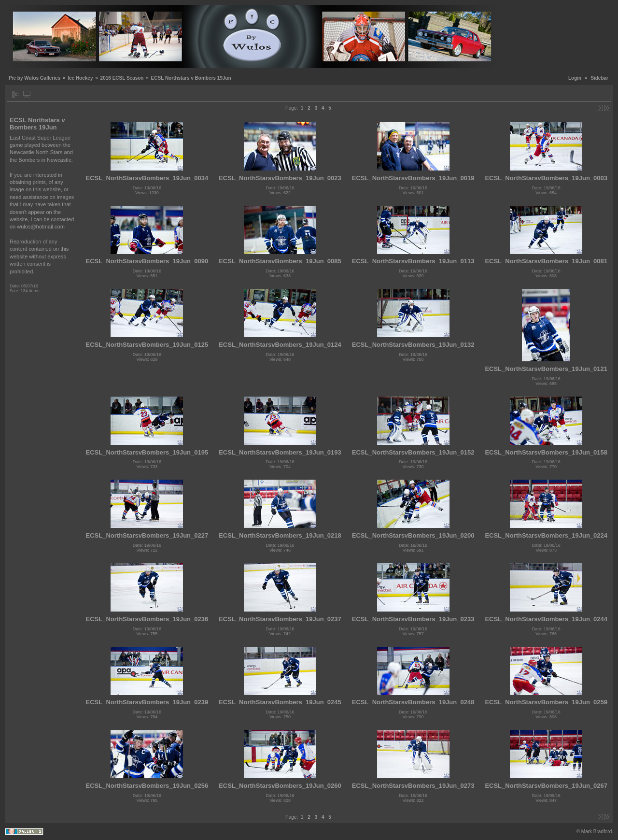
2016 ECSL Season (122, 78)
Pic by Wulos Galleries (35, 78)
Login (575, 78)
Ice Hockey (80, 78)
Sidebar (599, 78)
